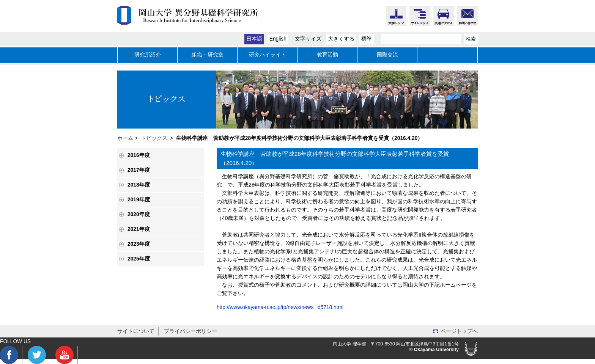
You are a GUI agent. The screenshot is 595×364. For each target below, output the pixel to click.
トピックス (154, 138)
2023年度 (139, 244)
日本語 (254, 39)
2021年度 (139, 229)
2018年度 (139, 185)
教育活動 (327, 55)
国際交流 (387, 55)
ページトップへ (459, 331)
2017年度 (139, 170)
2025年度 (139, 259)
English (278, 39)
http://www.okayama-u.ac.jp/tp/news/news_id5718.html (280, 307)
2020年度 (139, 214)
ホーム (125, 138)
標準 (367, 39)
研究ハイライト (268, 55)
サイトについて (136, 331)
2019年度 (139, 200)
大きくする (341, 39)
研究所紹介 (148, 55)
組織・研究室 (208, 55)
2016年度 (139, 155)
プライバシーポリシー (190, 331)
